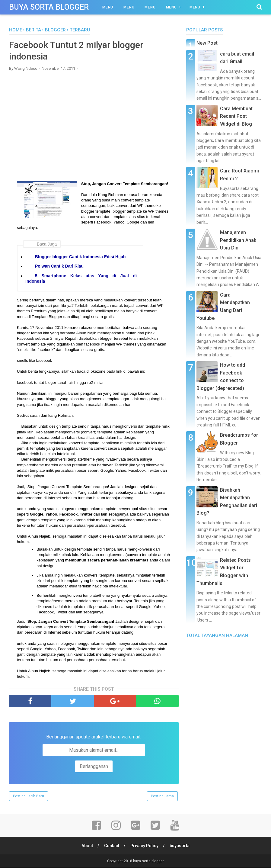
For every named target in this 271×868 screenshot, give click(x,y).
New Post (207, 43)
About (87, 846)
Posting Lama (162, 796)
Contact (112, 846)
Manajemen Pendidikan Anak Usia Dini (238, 240)
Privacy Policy (145, 846)
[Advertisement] (94, 120)
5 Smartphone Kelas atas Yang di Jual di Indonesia (81, 279)
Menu (108, 7)
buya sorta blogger (49, 7)
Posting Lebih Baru (29, 796)
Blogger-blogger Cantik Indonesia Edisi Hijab (80, 257)
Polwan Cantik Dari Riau (59, 267)
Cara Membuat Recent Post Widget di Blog (236, 116)
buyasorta (180, 846)
